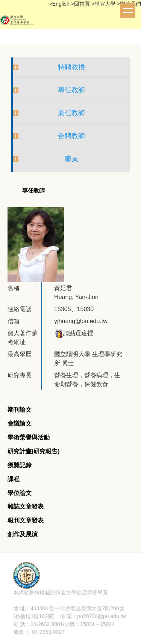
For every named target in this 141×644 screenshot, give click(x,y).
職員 (71, 159)
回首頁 (82, 4)
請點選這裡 (74, 333)
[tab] (20, 410)
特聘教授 (71, 67)
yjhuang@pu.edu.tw (81, 321)
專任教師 (71, 90)
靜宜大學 (106, 4)
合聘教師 (71, 136)
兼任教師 (71, 113)
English (62, 4)
